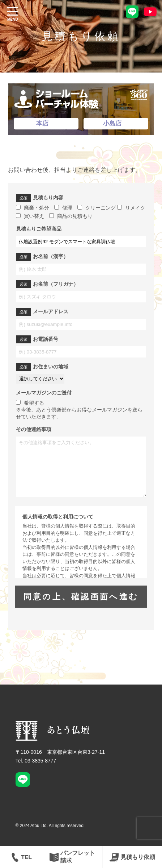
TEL (21, 857)
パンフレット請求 (72, 857)
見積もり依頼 (132, 857)
